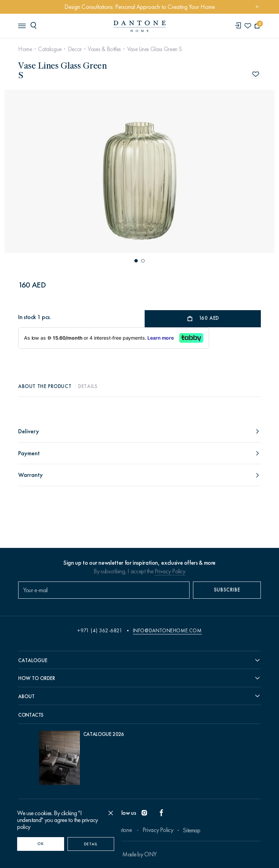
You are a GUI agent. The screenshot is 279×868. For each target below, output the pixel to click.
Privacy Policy (170, 571)
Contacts (31, 715)
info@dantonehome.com (167, 631)
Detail (91, 844)
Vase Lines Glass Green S (155, 49)
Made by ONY (139, 854)
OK (40, 844)
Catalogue (50, 49)
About (26, 696)
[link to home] (139, 26)
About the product (45, 386)
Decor (75, 49)
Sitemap (191, 830)
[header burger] (22, 25)
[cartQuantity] (257, 26)
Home (25, 49)
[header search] (35, 25)
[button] (136, 261)
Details (88, 386)
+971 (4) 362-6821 (100, 631)
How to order (37, 678)
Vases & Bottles (104, 49)
